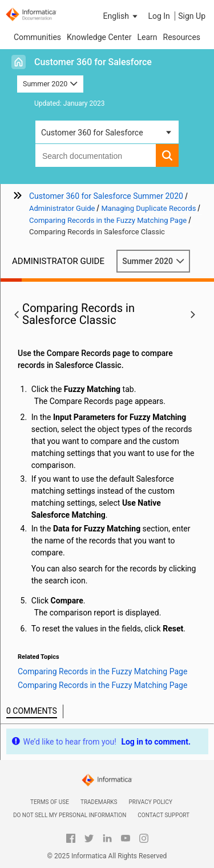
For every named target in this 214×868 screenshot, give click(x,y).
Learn (147, 37)
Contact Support (163, 815)
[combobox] (96, 155)
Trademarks (99, 802)
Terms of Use (50, 802)
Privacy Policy (151, 802)
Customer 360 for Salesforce (93, 62)
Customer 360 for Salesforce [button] (92, 133)
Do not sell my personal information (70, 815)
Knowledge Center (99, 37)
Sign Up (192, 16)
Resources (182, 37)
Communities (37, 37)
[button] (122, 16)
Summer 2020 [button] (50, 84)
